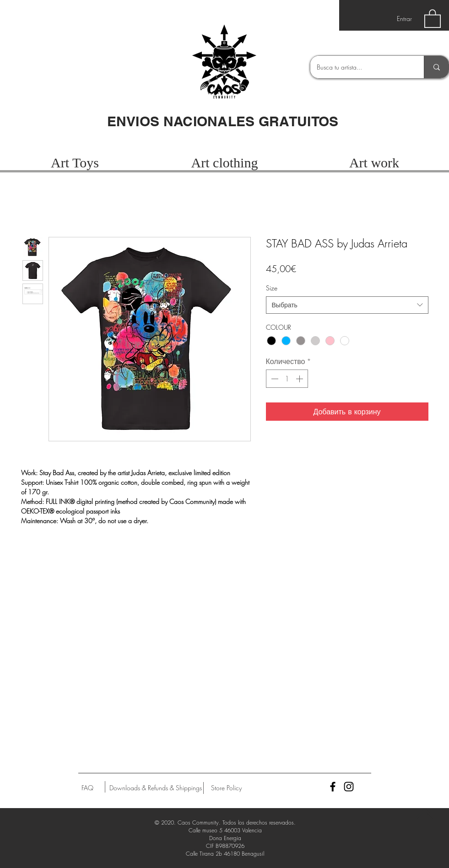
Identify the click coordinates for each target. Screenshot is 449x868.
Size (272, 288)
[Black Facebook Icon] (333, 787)
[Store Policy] (226, 788)
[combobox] (347, 305)
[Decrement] (274, 379)
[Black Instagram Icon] (349, 787)
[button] (433, 18)
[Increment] (300, 379)
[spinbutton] (287, 379)
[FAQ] (87, 788)
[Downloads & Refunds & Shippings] (156, 788)
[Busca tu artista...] (361, 67)
